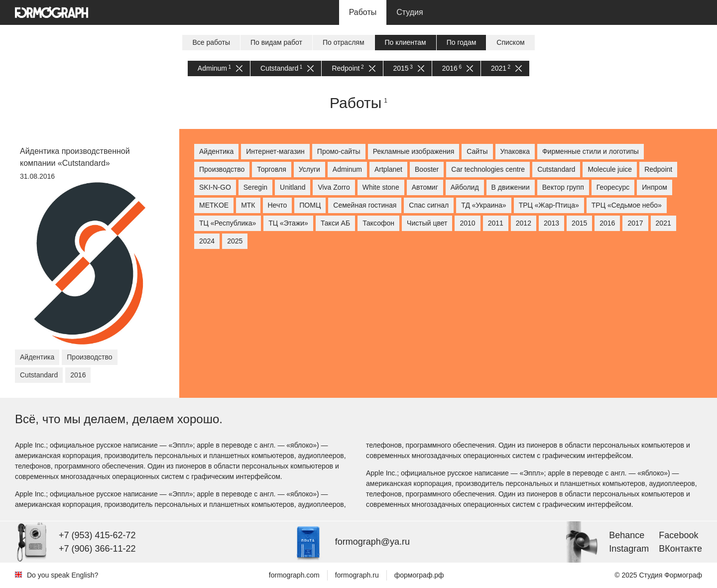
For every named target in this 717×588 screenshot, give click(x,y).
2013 (551, 223)
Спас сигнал (429, 205)
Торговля (271, 169)
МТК (248, 205)
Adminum (220, 68)
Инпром (655, 187)
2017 (635, 223)
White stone (381, 187)
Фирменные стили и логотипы (591, 151)
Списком (510, 42)
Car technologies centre (488, 169)
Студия (410, 12)
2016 (458, 68)
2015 (409, 68)
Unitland (293, 187)
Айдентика (216, 151)
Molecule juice (610, 169)
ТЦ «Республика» (228, 223)
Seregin (255, 187)
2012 (524, 223)
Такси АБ (335, 223)
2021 (506, 68)
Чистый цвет (427, 223)
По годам (462, 42)
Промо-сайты (339, 151)
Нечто (278, 205)
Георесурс (613, 187)
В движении (511, 187)
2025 (235, 241)
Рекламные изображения (414, 151)
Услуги (309, 169)
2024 (207, 241)
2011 (496, 223)
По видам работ (276, 42)
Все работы (211, 42)
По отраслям (344, 42)
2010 (467, 223)
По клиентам (406, 42)
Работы (363, 12)
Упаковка (515, 151)
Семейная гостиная (365, 205)
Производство (222, 169)
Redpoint (353, 68)
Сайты (477, 151)
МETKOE (214, 205)
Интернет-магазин (275, 151)
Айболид (465, 187)
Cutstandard (287, 68)
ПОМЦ (310, 205)
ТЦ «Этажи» (288, 223)
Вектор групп (563, 187)
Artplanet (388, 169)
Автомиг (425, 187)
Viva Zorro (334, 187)
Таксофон (378, 223)
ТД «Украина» (483, 205)
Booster (427, 169)
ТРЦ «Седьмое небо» (627, 205)
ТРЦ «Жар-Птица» (549, 205)
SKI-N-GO (215, 187)
